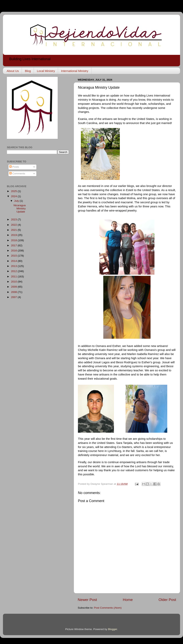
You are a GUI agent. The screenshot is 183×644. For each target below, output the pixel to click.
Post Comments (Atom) (108, 608)
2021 (14, 230)
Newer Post (87, 600)
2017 (14, 245)
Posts (14, 167)
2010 (14, 282)
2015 (14, 256)
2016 (14, 251)
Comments (17, 173)
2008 (14, 292)
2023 (14, 219)
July (17, 201)
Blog (28, 71)
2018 (14, 240)
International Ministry (75, 71)
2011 (14, 276)
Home (128, 600)
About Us (13, 71)
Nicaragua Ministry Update (20, 208)
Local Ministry (46, 71)
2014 (14, 261)
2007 (14, 297)
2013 (14, 266)
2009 (14, 287)
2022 (14, 225)
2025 (14, 191)
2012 (14, 271)
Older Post (167, 600)
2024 (14, 196)
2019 (14, 235)
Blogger (113, 629)
